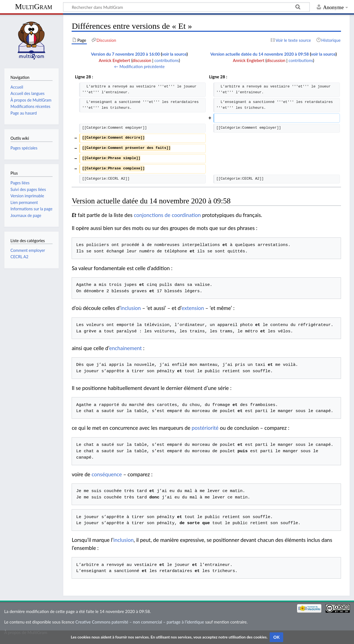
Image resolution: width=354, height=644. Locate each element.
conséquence (107, 474)
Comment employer (28, 250)
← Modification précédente (140, 66)
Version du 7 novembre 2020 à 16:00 (125, 54)
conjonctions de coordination (167, 215)
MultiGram (34, 7)
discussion (142, 60)
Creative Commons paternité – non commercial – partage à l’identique (140, 622)
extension (193, 308)
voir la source (174, 54)
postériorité (205, 428)
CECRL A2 (19, 257)
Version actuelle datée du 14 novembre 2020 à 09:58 (259, 54)
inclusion (131, 308)
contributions (166, 60)
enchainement (126, 348)
